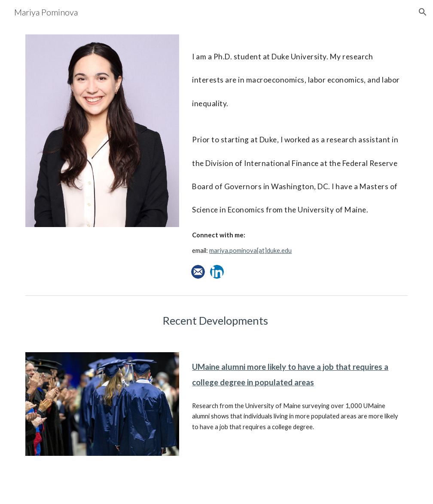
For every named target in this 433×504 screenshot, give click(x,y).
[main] (298, 148)
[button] (423, 12)
